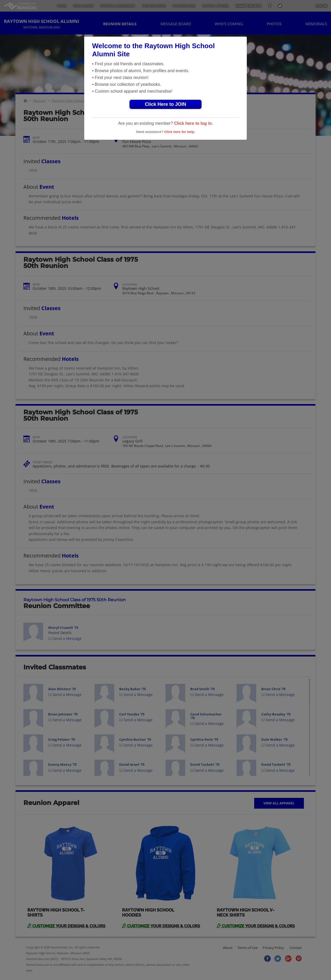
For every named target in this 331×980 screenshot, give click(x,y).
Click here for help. (180, 132)
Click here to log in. (193, 123)
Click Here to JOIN (165, 104)
